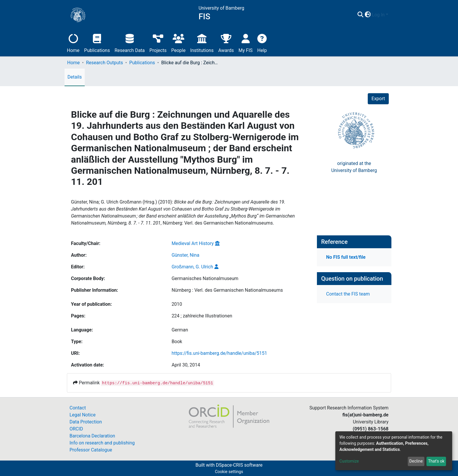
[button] (368, 15)
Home (73, 42)
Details (75, 77)
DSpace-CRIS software (239, 465)
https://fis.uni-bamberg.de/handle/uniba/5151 (219, 353)
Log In (378, 15)
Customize (349, 461)
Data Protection (86, 422)
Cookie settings (229, 472)
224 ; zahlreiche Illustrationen (202, 316)
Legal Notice (83, 415)
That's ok (436, 461)
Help (262, 42)
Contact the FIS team (348, 294)
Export (378, 99)
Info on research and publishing (102, 443)
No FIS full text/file (346, 257)
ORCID (76, 429)
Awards (226, 42)
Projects (158, 42)
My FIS (246, 42)
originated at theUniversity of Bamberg (354, 167)
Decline (416, 461)
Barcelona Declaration (92, 436)
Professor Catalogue (91, 450)
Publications (97, 42)
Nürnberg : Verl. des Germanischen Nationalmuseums (227, 290)
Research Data (130, 42)
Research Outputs (104, 63)
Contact (78, 408)
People (178, 42)
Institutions (202, 42)
